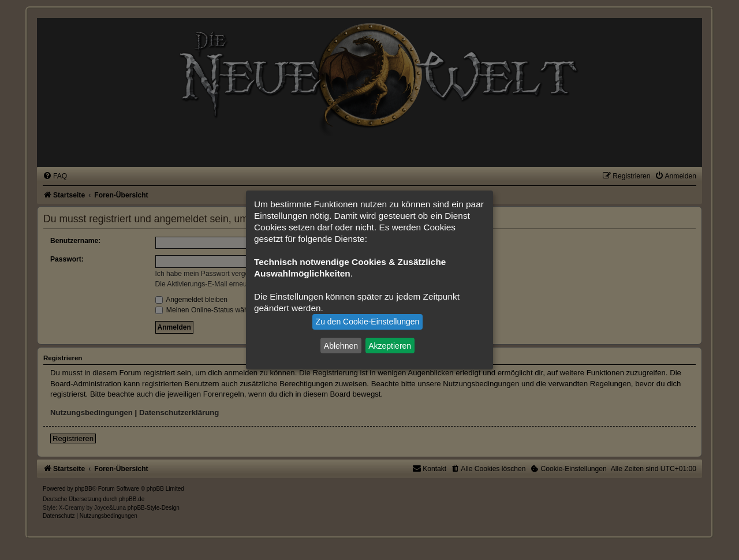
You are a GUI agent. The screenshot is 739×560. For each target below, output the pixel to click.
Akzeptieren (390, 345)
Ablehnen (341, 345)
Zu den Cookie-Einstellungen (368, 322)
